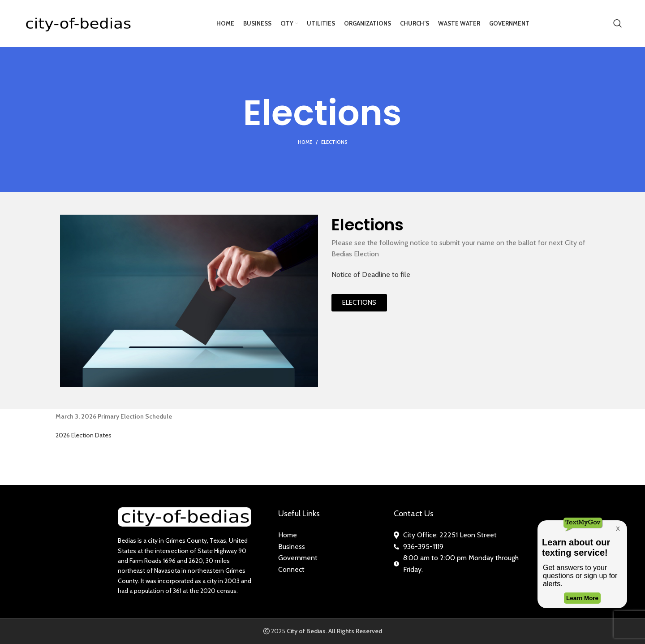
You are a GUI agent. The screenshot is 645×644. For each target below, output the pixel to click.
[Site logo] (78, 23)
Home (305, 142)
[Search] (618, 24)
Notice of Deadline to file (371, 274)
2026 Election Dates (84, 435)
